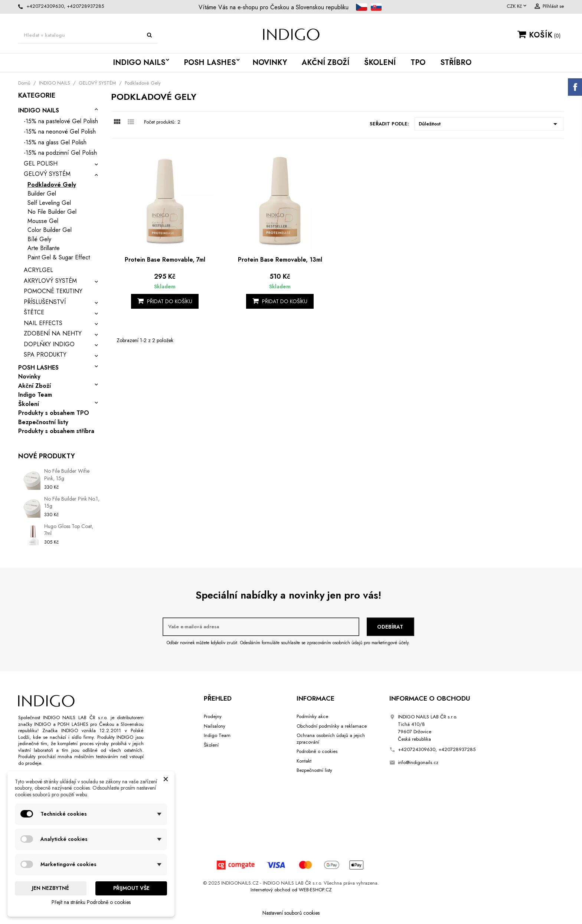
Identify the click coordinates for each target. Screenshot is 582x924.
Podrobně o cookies (317, 751)
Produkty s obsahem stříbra (56, 431)
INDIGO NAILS (139, 63)
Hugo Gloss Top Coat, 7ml (69, 530)
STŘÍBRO (456, 63)
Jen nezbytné (50, 888)
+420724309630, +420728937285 (65, 6)
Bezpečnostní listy (43, 422)
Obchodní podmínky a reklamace (332, 726)
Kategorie (37, 96)
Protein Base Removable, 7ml (165, 260)
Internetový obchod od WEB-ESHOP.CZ (291, 890)
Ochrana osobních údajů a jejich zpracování (331, 739)
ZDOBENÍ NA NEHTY (53, 333)
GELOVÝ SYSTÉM (47, 174)
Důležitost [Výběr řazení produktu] (489, 124)
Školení (380, 63)
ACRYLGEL (38, 270)
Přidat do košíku (165, 301)
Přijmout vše (131, 888)
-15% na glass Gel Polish (55, 142)
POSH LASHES (210, 63)
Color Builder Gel (50, 230)
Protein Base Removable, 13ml (280, 260)
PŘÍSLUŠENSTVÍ (45, 302)
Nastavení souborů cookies (291, 913)
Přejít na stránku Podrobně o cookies (91, 902)
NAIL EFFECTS (43, 323)
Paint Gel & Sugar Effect (59, 257)
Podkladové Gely (52, 185)
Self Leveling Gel (49, 203)
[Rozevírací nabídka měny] (517, 6)
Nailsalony (215, 726)
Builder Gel (42, 194)
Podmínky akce (312, 716)
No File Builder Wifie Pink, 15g (67, 475)
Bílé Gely (39, 239)
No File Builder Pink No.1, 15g (72, 502)
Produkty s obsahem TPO (54, 413)
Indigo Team (35, 395)
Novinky (270, 63)
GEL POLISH (41, 163)
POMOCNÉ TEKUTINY (53, 291)
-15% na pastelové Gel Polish (61, 121)
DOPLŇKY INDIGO (49, 344)
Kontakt (304, 761)
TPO (418, 63)
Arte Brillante (44, 248)
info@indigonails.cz (418, 762)
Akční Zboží (326, 63)
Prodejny (213, 716)
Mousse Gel (43, 221)
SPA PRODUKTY (45, 355)
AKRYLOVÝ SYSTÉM (50, 281)
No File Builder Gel (52, 212)
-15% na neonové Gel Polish (60, 132)
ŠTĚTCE (34, 312)
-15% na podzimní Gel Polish (60, 153)
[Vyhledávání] (88, 35)
